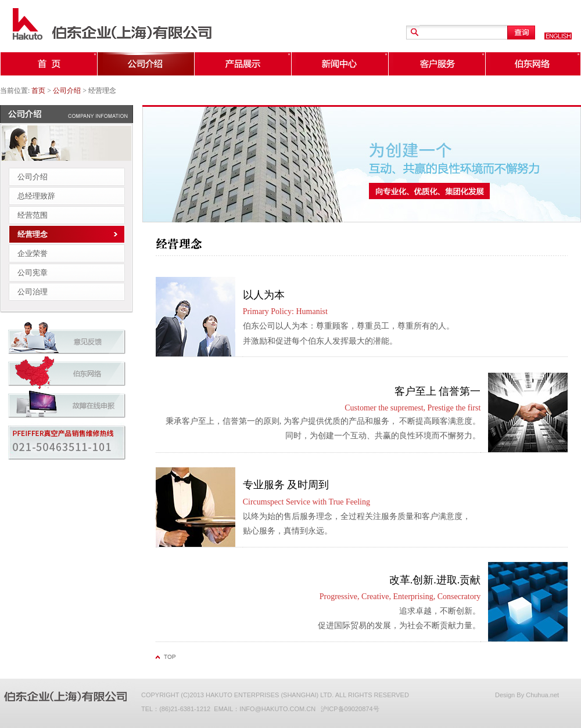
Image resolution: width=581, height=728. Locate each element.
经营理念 (33, 234)
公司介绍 (67, 91)
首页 (38, 91)
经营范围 (33, 215)
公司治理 (33, 292)
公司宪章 (33, 273)
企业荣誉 (33, 253)
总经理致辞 (36, 196)
